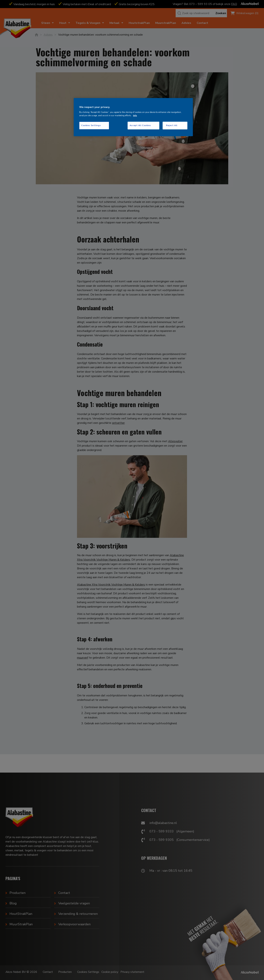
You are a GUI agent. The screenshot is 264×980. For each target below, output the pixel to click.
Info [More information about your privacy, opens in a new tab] (135, 115)
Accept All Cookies (140, 125)
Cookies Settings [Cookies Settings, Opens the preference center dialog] (91, 125)
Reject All (172, 125)
